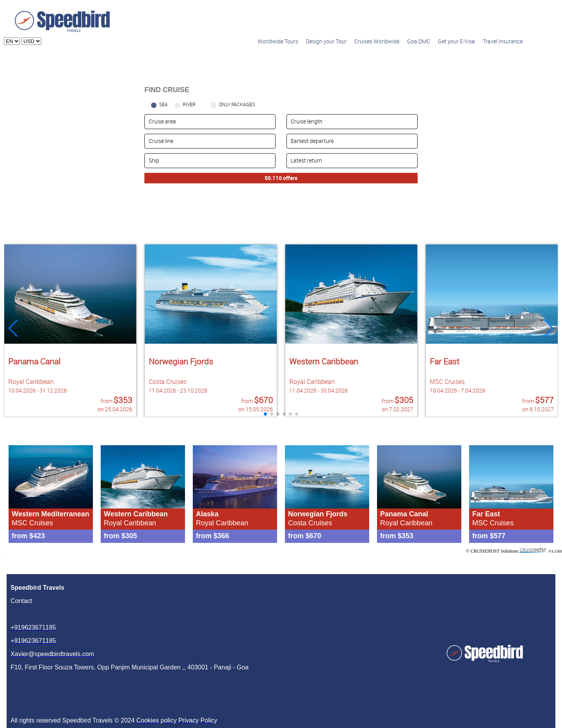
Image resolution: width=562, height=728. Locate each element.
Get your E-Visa (456, 41)
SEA (164, 104)
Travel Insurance (503, 41)
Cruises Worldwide (377, 41)
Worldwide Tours (278, 41)
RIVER (189, 104)
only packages (237, 104)
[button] (549, 328)
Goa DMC (419, 41)
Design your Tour (326, 41)
